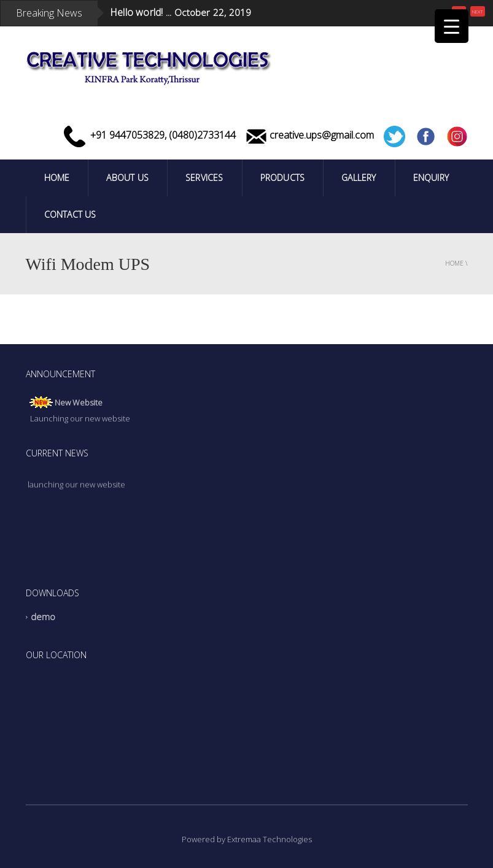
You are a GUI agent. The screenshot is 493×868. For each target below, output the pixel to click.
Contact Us (70, 214)
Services (204, 178)
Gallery (359, 178)
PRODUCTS (283, 178)
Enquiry (431, 178)
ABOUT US (127, 178)
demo (43, 617)
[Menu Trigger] (452, 26)
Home (57, 178)
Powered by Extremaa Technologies (247, 839)
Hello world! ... (141, 12)
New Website (79, 404)
